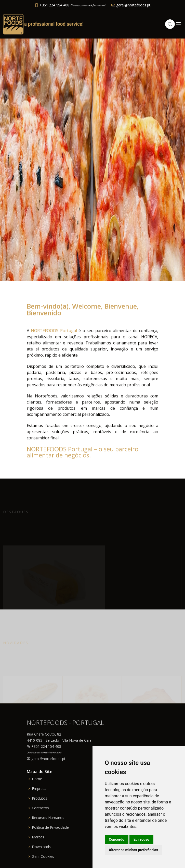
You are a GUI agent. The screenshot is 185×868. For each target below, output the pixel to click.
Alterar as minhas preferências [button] (133, 850)
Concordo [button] (117, 839)
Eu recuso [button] (141, 839)
